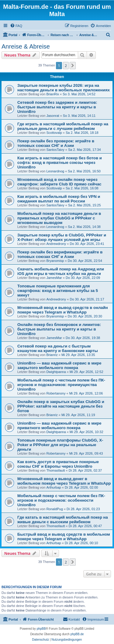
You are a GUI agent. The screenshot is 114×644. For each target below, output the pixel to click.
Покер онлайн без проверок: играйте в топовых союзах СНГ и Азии (56, 143)
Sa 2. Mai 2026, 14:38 (84, 227)
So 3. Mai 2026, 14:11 (79, 116)
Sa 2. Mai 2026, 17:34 (85, 150)
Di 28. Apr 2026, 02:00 (81, 487)
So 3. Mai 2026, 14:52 (79, 94)
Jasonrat (53, 116)
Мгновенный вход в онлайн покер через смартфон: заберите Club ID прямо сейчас (59, 182)
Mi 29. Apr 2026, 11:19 (78, 415)
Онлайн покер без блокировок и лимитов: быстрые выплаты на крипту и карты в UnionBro (59, 329)
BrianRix (53, 94)
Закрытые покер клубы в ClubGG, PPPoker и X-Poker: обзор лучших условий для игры (62, 237)
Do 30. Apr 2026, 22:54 (85, 261)
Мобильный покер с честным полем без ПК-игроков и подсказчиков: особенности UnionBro (61, 500)
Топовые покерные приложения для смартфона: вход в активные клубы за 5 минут (58, 291)
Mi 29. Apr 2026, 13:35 (78, 355)
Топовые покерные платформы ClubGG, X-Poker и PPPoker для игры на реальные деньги (60, 445)
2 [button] (66, 66)
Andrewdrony (56, 244)
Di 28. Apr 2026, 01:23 (83, 509)
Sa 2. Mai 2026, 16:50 (84, 171)
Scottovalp (54, 133)
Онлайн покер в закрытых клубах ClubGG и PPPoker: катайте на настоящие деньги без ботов (61, 406)
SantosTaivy (55, 150)
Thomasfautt (55, 470)
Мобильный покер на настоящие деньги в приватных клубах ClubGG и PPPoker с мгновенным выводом (59, 218)
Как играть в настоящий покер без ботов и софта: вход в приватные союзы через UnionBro (60, 163)
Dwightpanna (56, 372)
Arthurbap (54, 487)
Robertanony (56, 393)
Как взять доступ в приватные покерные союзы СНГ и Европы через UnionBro (58, 464)
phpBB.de (77, 634)
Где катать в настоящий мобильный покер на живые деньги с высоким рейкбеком (63, 520)
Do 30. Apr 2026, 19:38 (83, 338)
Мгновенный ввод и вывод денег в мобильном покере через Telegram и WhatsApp (64, 481)
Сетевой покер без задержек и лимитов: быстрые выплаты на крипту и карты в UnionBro (57, 107)
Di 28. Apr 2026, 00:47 (85, 526)
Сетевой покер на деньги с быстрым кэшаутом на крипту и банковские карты (58, 348)
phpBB (41, 629)
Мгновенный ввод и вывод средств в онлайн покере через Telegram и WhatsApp (63, 310)
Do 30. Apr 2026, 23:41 (87, 244)
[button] (73, 66)
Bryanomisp (55, 261)
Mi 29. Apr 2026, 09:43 (86, 453)
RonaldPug (54, 509)
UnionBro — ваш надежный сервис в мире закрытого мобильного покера (59, 365)
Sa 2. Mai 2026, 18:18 (82, 133)
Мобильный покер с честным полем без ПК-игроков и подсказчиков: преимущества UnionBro (61, 385)
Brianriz (52, 355)
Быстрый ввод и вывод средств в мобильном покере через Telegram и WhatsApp (64, 537)
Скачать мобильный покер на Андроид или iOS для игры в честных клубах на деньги (61, 271)
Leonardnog (55, 171)
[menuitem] (16, 26)
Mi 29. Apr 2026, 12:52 (86, 372)
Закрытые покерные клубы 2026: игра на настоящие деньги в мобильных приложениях (64, 88)
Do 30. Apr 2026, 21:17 (87, 299)
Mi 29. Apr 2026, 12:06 (86, 393)
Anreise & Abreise (26, 46)
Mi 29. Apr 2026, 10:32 (86, 432)
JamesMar (54, 278)
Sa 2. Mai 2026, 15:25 (85, 205)
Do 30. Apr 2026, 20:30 (85, 316)
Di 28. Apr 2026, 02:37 (85, 470)
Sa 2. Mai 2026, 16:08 (82, 188)
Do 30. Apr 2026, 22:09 (83, 278)
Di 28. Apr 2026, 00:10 (81, 543)
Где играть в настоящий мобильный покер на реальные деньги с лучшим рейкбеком (63, 126)
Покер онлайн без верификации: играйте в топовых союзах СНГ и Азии (60, 254)
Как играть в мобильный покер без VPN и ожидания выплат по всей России (59, 199)
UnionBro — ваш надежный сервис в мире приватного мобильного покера (59, 425)
